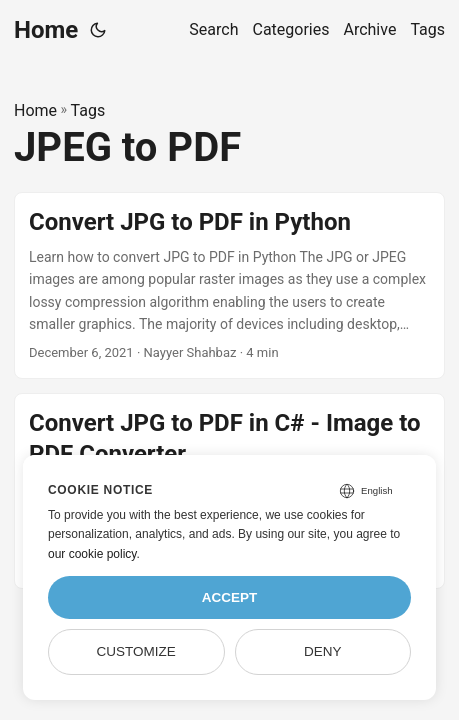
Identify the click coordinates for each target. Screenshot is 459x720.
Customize (136, 651)
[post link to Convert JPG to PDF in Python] (229, 286)
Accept (230, 597)
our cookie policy (92, 554)
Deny (323, 651)
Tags (88, 110)
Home (46, 30)
